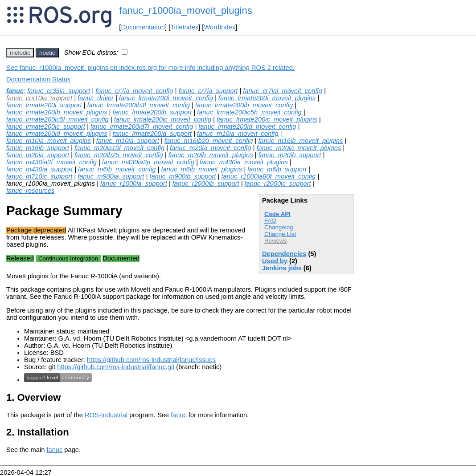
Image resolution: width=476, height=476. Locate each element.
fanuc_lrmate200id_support (152, 134)
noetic (47, 53)
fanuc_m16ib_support (38, 148)
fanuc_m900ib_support (183, 176)
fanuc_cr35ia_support (59, 91)
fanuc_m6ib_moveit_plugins (201, 169)
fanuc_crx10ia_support (39, 98)
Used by (275, 261)
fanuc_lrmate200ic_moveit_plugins (267, 119)
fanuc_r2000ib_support (206, 183)
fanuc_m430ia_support (39, 169)
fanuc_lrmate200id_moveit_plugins (57, 134)
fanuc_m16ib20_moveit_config (209, 141)
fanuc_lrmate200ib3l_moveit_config (138, 105)
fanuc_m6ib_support (277, 169)
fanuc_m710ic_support (39, 176)
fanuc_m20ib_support (289, 155)
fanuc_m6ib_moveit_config (117, 169)
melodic (20, 53)
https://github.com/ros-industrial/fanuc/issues (151, 360)
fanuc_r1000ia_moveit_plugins (185, 10)
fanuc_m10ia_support (128, 141)
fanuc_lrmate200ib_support (152, 112)
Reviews (275, 241)
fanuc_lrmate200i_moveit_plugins (267, 98)
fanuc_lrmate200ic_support (46, 126)
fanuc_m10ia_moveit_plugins (49, 141)
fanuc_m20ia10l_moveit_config (119, 148)
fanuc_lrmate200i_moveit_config (166, 98)
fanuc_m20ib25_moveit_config (119, 155)
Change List (280, 234)
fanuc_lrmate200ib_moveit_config (244, 105)
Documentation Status (38, 79)
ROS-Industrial (106, 415)
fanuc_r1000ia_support (134, 183)
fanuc (15, 91)
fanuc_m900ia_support (111, 176)
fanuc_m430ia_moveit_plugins (244, 162)
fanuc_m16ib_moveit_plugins (300, 141)
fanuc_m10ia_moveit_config (238, 134)
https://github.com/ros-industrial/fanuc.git (116, 367)
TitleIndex (184, 27)
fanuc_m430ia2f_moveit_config (51, 162)
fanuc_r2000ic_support (278, 183)
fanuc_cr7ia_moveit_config (134, 91)
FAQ (270, 221)
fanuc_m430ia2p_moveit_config (148, 162)
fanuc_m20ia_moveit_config (211, 148)
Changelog (279, 227)
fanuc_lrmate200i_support (44, 105)
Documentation (143, 27)
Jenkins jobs (282, 268)
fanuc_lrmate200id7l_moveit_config (142, 126)
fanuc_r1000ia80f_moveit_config (268, 176)
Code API (277, 214)
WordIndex (220, 27)
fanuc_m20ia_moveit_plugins (299, 148)
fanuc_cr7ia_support (208, 91)
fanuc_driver (96, 98)
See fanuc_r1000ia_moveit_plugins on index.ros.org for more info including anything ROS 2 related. (150, 68)
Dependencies (284, 254)
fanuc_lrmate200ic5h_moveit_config (249, 112)
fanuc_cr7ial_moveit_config (283, 91)
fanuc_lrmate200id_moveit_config (247, 126)
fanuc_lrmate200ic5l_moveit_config (57, 119)
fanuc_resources (30, 191)
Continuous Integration (68, 258)
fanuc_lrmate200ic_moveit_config (163, 119)
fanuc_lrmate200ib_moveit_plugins (57, 112)
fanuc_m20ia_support (38, 155)
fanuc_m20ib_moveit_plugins (211, 155)
